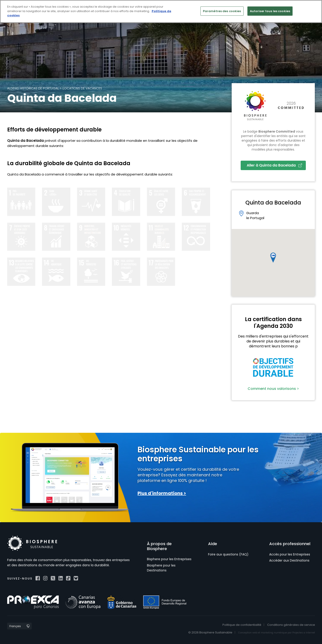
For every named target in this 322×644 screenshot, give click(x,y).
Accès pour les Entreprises (290, 554)
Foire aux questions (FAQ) (228, 554)
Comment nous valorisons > (273, 389)
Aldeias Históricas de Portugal (33, 88)
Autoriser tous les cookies (270, 11)
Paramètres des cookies (222, 11)
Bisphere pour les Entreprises (169, 559)
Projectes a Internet (304, 633)
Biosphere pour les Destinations (161, 568)
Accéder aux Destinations (289, 560)
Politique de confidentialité (242, 625)
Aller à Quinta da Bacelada (274, 165)
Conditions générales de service (291, 625)
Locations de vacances (82, 88)
